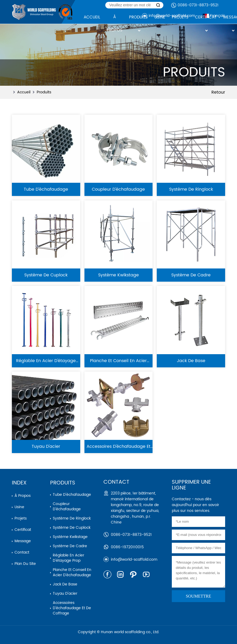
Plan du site (25, 564)
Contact (22, 552)
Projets (21, 518)
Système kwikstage (70, 537)
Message (23, 541)
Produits (44, 92)
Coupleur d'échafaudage (67, 506)
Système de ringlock (72, 518)
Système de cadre (70, 546)
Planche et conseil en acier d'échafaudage (72, 572)
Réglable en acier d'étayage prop (68, 558)
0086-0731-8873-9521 (198, 5)
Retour (218, 92)
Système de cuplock (72, 528)
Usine (19, 507)
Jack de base (65, 584)
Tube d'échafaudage (72, 495)
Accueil (24, 92)
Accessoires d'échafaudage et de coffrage (72, 608)
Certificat (23, 530)
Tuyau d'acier (65, 593)
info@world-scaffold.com (134, 559)
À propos (23, 496)
